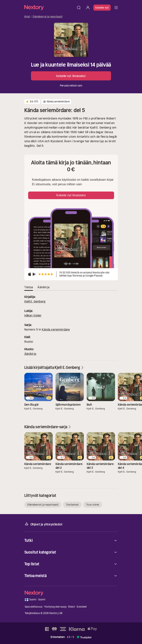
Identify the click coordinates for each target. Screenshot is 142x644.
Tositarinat (72, 505)
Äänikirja (30, 354)
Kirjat (27, 17)
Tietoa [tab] (29, 287)
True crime (93, 505)
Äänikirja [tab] (43, 287)
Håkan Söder (33, 315)
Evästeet (82, 607)
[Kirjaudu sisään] (88, 8)
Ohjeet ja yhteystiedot (43, 524)
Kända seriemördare (56, 329)
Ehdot (72, 607)
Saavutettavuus (34, 607)
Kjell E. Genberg (35, 301)
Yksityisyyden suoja (55, 607)
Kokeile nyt (102, 8)
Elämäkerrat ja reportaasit (48, 17)
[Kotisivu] (49, 7)
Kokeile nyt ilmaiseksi (71, 76)
